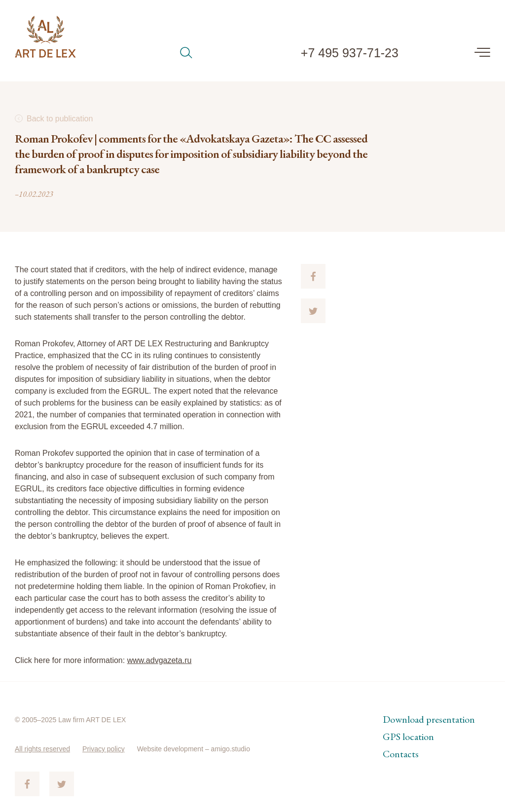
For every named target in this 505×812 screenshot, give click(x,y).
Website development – (174, 749)
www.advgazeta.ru (160, 660)
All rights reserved (42, 749)
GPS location (408, 737)
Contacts (401, 754)
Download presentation (429, 719)
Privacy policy (104, 749)
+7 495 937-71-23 (350, 53)
